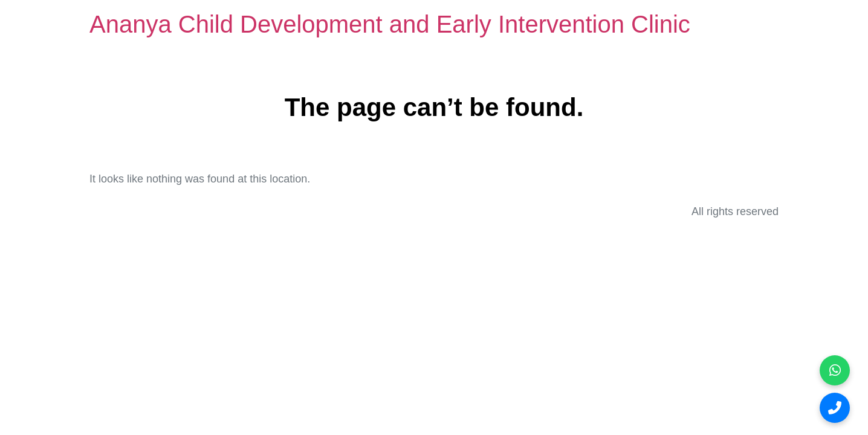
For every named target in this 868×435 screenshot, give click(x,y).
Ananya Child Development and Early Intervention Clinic (390, 24)
